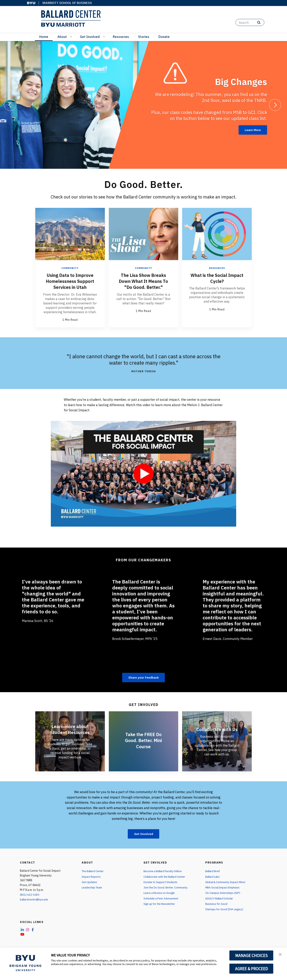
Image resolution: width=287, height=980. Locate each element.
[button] (280, 954)
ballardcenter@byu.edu (35, 900)
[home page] (71, 19)
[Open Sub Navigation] (72, 36)
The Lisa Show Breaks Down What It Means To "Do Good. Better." (143, 281)
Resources (121, 37)
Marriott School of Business (67, 3)
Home (44, 37)
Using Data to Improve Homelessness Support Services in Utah (70, 281)
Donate (164, 37)
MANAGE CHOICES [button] (251, 955)
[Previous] (10, 105)
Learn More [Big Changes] (252, 130)
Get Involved (90, 37)
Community (70, 268)
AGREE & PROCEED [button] (251, 969)
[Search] (250, 22)
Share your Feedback (144, 677)
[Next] (275, 105)
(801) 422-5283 (30, 895)
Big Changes (240, 81)
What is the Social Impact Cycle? (217, 278)
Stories (144, 37)
